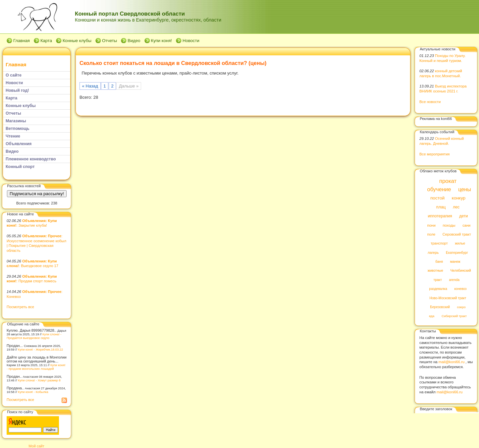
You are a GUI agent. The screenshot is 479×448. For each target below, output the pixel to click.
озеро (461, 307)
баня (439, 262)
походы (449, 225)
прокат (448, 181)
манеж (455, 262)
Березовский (440, 307)
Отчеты (109, 41)
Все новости (430, 102)
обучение (439, 189)
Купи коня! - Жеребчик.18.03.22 (40, 349)
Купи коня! (161, 41)
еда (432, 316)
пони (431, 225)
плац (441, 207)
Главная (22, 41)
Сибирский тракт (454, 316)
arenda (454, 280)
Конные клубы (77, 41)
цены (465, 189)
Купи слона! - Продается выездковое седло (34, 336)
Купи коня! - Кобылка (33, 392)
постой (437, 198)
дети (463, 216)
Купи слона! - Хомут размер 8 (39, 380)
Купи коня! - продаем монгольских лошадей (36, 367)
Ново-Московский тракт (448, 298)
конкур (459, 198)
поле (431, 234)
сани (466, 225)
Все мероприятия (434, 154)
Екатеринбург (457, 252)
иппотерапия (440, 216)
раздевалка (438, 289)
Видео (134, 41)
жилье (460, 244)
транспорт (439, 244)
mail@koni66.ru (452, 362)
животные (435, 271)
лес (456, 207)
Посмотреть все (20, 307)
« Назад (90, 86)
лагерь (433, 252)
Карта (46, 41)
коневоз (461, 289)
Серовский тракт (457, 234)
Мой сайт (36, 446)
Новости (191, 41)
